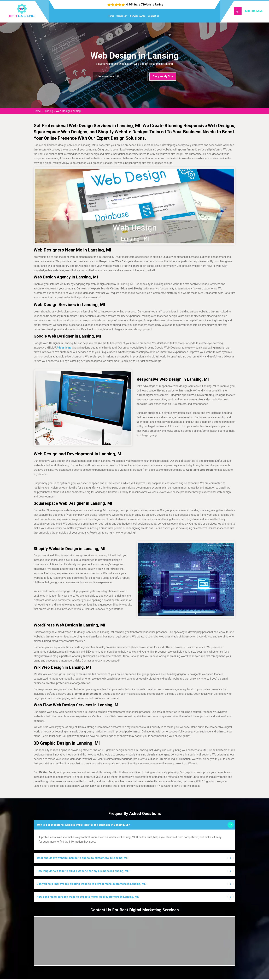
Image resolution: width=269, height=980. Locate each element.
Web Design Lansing (68, 111)
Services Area (138, 16)
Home (111, 16)
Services (121, 16)
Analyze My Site (163, 76)
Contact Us (153, 16)
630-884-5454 (254, 11)
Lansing (48, 111)
